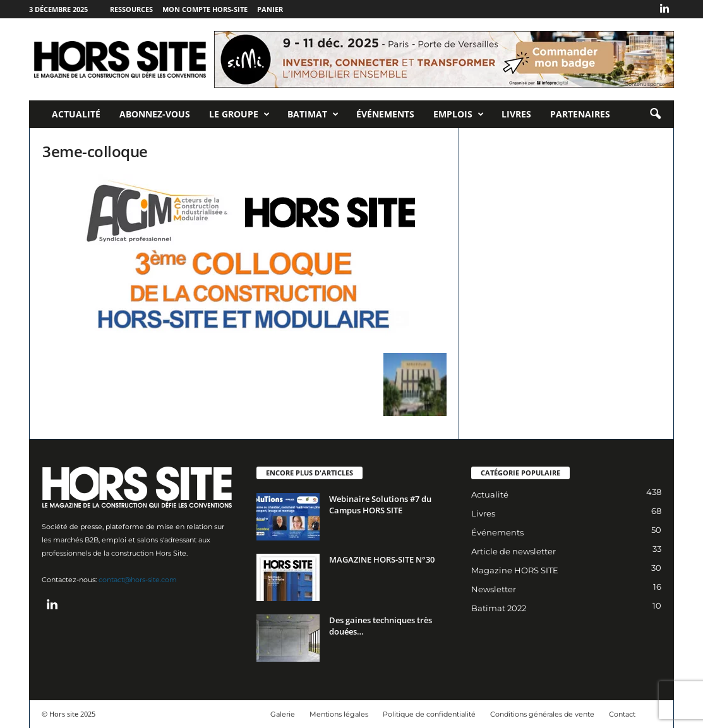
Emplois (459, 114)
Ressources (131, 9)
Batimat (313, 114)
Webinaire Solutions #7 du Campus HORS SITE (380, 504)
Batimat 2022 (499, 608)
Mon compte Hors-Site (205, 9)
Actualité (76, 114)
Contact (622, 714)
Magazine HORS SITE (515, 570)
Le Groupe (239, 114)
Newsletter (494, 589)
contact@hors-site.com (138, 580)
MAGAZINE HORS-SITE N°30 (382, 559)
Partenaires (580, 114)
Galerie (283, 714)
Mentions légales (339, 714)
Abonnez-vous (155, 114)
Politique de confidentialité (429, 714)
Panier (270, 9)
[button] (655, 114)
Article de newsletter (514, 551)
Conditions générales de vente (542, 714)
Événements (385, 114)
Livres (516, 114)
